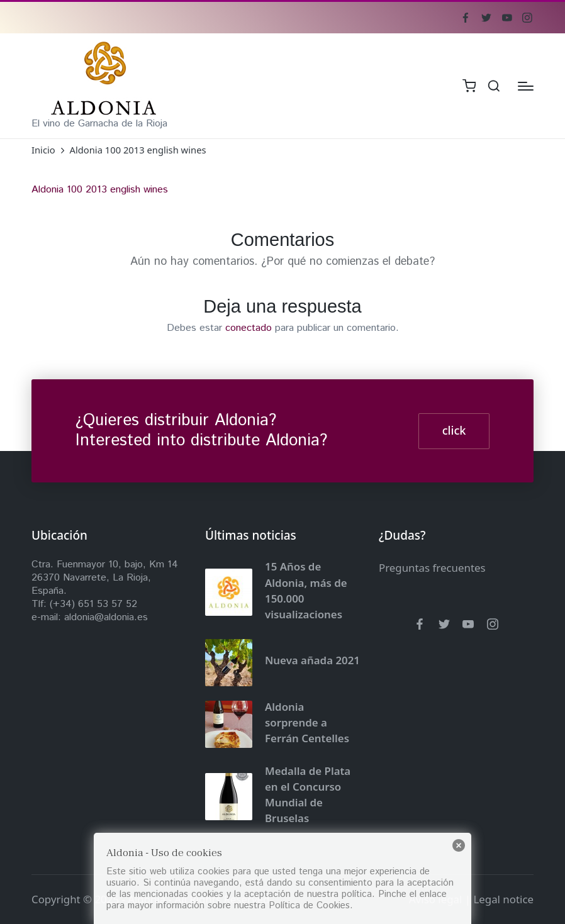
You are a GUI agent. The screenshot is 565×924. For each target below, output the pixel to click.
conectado (249, 328)
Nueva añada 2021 (312, 660)
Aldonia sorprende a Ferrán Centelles (307, 723)
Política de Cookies (309, 905)
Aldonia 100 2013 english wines (100, 190)
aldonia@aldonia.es (106, 617)
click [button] (454, 430)
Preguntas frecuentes (432, 568)
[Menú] (526, 86)
